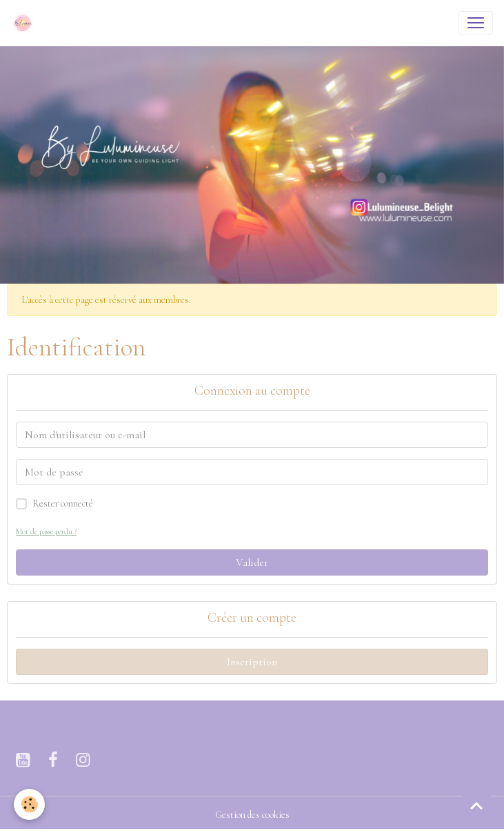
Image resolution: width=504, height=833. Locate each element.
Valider (252, 562)
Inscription (252, 662)
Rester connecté (63, 503)
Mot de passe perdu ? (46, 532)
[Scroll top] (476, 805)
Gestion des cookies (252, 815)
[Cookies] (29, 804)
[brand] (26, 23)
